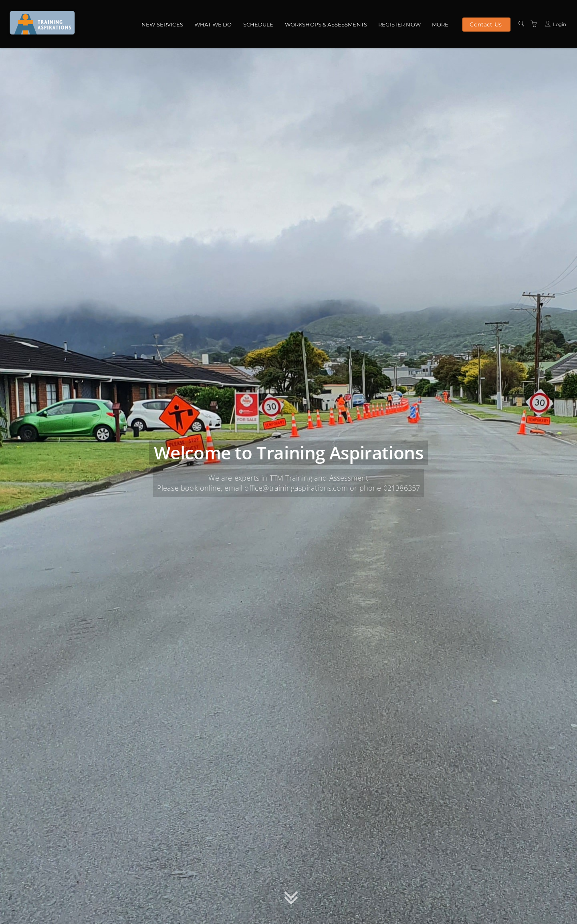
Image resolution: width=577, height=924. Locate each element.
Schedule (258, 24)
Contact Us (485, 24)
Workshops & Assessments (326, 24)
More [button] (440, 24)
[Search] (521, 24)
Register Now (399, 24)
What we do (213, 24)
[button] (291, 900)
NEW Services (162, 24)
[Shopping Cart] (534, 24)
